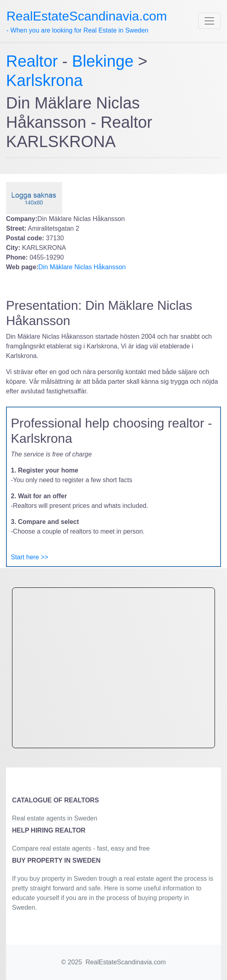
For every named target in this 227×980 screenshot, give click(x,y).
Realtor (34, 61)
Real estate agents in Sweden (55, 818)
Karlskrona (44, 80)
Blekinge (103, 61)
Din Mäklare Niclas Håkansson (82, 267)
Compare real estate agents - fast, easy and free (81, 848)
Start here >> (29, 557)
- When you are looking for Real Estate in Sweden (87, 21)
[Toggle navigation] (209, 21)
